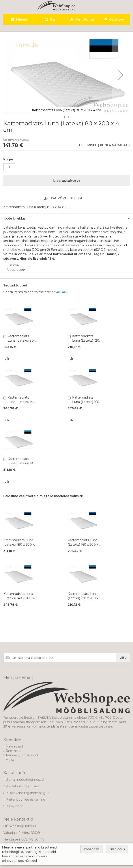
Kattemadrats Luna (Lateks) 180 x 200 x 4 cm (22, 461)
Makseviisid (14, 746)
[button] (121, 75)
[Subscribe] (123, 658)
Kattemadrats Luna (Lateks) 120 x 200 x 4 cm (86, 338)
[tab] (66, 218)
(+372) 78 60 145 (32, 839)
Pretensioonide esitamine (25, 800)
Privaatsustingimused (22, 786)
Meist (10, 760)
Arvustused (15, 270)
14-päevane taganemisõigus (27, 793)
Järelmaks (13, 751)
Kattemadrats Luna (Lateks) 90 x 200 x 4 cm (22, 338)
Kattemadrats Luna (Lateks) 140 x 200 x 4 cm (21, 400)
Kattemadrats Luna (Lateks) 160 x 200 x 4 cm (86, 400)
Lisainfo (12, 265)
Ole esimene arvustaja (16, 140)
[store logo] (56, 6)
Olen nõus (117, 849)
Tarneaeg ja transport (22, 755)
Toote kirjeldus (14, 218)
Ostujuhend (15, 806)
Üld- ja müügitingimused (25, 780)
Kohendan (92, 849)
